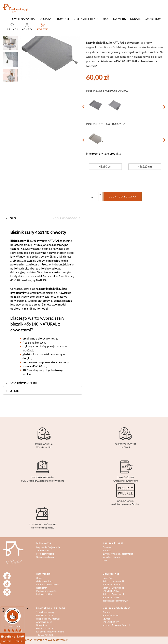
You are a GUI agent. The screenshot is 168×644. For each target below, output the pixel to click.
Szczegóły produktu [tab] (22, 383)
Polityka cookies (44, 594)
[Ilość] (92, 197)
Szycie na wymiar (24, 19)
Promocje (63, 19)
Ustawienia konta (45, 557)
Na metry (120, 19)
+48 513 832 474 (45, 615)
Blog (106, 19)
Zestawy (46, 19)
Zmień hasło (42, 550)
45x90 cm (105, 166)
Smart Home (154, 19)
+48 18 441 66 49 (111, 584)
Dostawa (107, 547)
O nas (39, 578)
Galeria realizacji (45, 581)
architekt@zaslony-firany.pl (116, 625)
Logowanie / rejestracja (48, 547)
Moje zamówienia (45, 554)
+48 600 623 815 (45, 628)
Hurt (105, 560)
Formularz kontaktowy (47, 584)
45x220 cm (145, 166)
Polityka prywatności (46, 591)
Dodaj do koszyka (123, 197)
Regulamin (42, 588)
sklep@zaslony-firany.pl (48, 619)
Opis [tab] (43, 218)
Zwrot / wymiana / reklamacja (118, 554)
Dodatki (136, 19)
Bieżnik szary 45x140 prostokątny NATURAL (42, 278)
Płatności (107, 550)
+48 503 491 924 (45, 635)
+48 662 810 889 (111, 597)
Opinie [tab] (12, 391)
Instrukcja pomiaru (112, 557)
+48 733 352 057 (111, 591)
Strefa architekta (86, 19)
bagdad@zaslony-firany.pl (115, 601)
